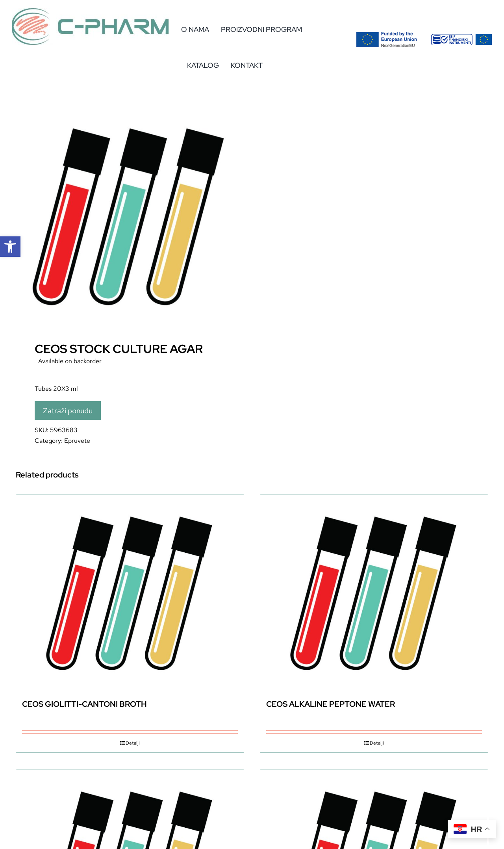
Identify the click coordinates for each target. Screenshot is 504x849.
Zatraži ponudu (68, 411)
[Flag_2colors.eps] (387, 34)
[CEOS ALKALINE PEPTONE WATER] (374, 593)
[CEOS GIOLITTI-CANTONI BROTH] (130, 593)
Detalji (133, 743)
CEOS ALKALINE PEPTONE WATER (331, 704)
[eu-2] (461, 37)
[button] (10, 247)
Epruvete (77, 441)
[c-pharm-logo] (91, 11)
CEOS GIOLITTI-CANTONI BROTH (84, 704)
